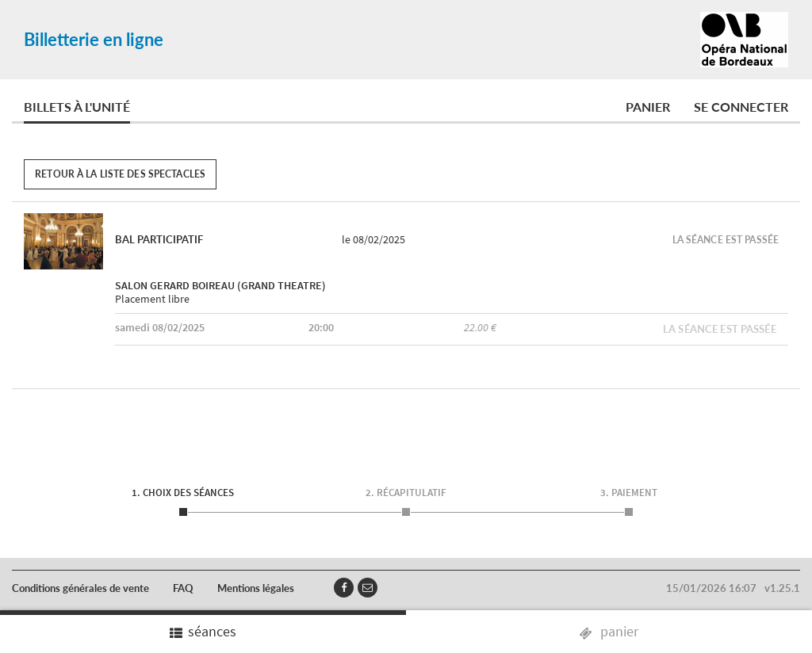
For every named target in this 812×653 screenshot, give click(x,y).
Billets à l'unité (77, 107)
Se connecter (741, 107)
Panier (648, 107)
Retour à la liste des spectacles (120, 174)
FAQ (183, 588)
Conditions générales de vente (80, 588)
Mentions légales (256, 588)
